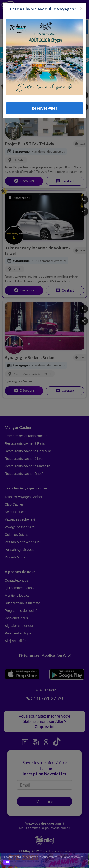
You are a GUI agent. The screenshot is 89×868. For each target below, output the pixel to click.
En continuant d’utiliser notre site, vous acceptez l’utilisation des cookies (43, 857)
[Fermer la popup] (81, 8)
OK (7, 862)
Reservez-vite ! (45, 108)
